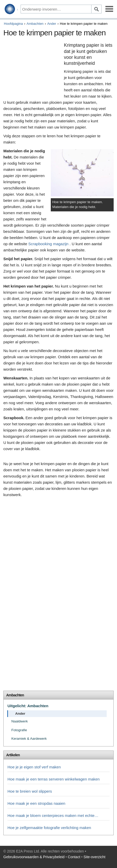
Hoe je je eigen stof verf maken (34, 767)
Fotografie (19, 730)
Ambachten (35, 24)
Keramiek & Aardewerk (29, 739)
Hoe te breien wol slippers (30, 791)
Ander (52, 24)
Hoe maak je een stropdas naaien (36, 803)
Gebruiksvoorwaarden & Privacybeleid (34, 857)
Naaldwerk (20, 721)
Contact (74, 857)
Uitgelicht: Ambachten (28, 706)
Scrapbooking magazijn (48, 244)
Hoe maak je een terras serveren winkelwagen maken (54, 779)
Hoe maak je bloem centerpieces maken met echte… (53, 815)
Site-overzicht (94, 857)
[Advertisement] (32, 69)
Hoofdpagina (13, 24)
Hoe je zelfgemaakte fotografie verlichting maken (49, 828)
